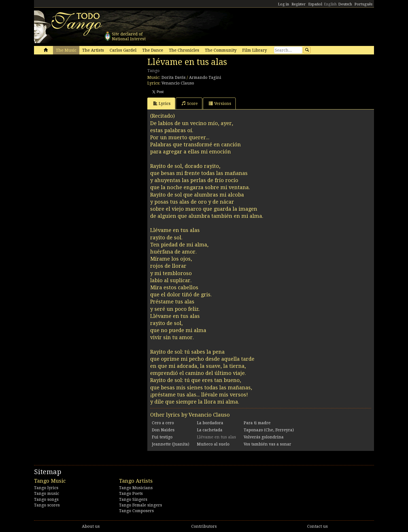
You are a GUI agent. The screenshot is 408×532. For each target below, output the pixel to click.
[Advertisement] (76, 96)
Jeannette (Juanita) (171, 444)
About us (91, 526)
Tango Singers (133, 499)
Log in (283, 4)
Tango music (47, 493)
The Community (221, 50)
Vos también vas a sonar (267, 444)
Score (190, 103)
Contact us (317, 526)
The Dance (153, 50)
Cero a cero (163, 423)
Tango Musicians (136, 488)
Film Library (255, 50)
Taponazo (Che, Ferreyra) (269, 430)
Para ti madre (257, 423)
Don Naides (163, 430)
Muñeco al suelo (213, 444)
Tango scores (47, 505)
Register (299, 4)
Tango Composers (136, 511)
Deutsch (345, 4)
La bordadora (210, 423)
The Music (66, 50)
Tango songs (46, 499)
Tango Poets (131, 493)
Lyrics (162, 103)
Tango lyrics (46, 488)
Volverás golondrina (264, 437)
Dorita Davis (174, 77)
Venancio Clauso (178, 83)
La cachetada (210, 430)
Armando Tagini (205, 77)
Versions (220, 103)
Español (315, 4)
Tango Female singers (141, 505)
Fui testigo (162, 437)
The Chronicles (184, 50)
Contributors (204, 526)
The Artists (93, 50)
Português (363, 4)
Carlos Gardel (123, 50)
